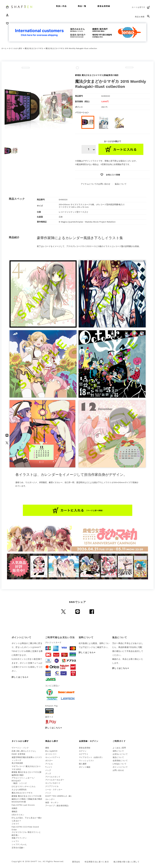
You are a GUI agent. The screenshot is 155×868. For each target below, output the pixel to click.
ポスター (49, 761)
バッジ (48, 793)
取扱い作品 (61, 6)
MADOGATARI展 (19, 802)
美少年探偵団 (17, 763)
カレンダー (50, 799)
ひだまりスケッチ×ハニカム (24, 786)
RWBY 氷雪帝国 (18, 754)
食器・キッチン (52, 802)
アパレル (49, 764)
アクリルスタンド (53, 777)
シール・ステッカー (54, 790)
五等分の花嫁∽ (18, 848)
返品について (121, 184)
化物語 (15, 808)
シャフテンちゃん (19, 844)
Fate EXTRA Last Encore (23, 805)
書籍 (47, 748)
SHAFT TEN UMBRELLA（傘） (59, 796)
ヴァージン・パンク (20, 748)
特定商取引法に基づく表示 (97, 862)
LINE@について (120, 764)
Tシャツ (49, 767)
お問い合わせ (118, 770)
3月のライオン (18, 815)
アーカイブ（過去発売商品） (58, 806)
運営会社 (76, 862)
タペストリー (51, 754)
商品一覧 (82, 6)
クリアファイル (52, 786)
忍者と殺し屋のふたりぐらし (24, 751)
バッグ (48, 770)
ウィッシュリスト (87, 761)
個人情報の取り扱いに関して (127, 862)
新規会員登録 (104, 6)
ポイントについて (120, 767)
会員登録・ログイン (89, 741)
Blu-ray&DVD (51, 751)
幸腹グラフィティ (19, 838)
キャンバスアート (53, 757)
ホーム (4, 48)
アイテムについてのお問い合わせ (96, 184)
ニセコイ (15, 824)
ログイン (83, 751)
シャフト (15, 841)
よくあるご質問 (119, 748)
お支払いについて (120, 754)
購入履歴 (83, 764)
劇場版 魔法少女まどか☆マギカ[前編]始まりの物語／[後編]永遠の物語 (27, 797)
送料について (118, 751)
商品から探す (52, 741)
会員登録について (120, 761)
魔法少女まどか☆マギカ (34, 48)
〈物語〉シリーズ (19, 783)
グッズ (48, 774)
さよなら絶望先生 (19, 790)
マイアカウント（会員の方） (91, 757)
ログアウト (84, 754)
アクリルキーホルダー (55, 780)
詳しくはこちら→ (20, 677)
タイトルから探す (16, 48)
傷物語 (15, 811)
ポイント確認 (85, 767)
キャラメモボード (53, 783)
